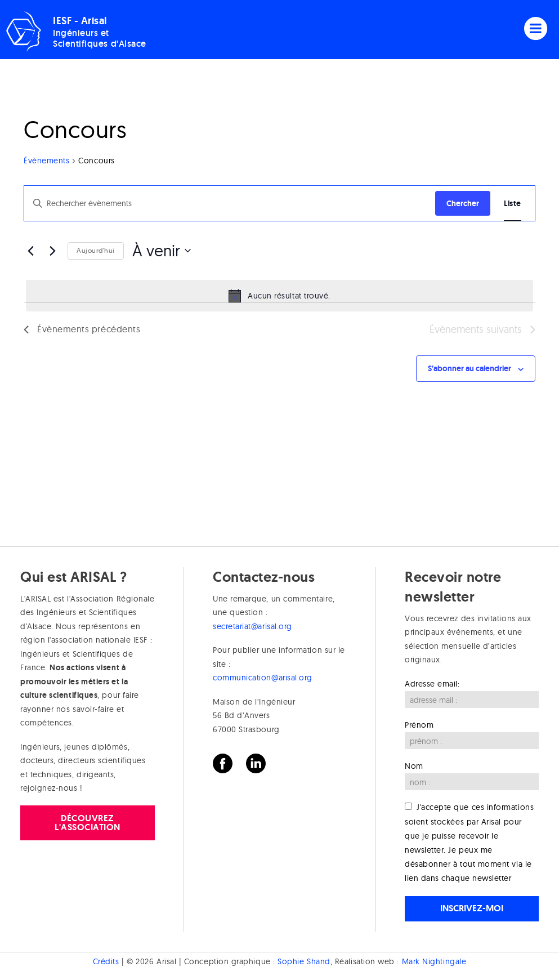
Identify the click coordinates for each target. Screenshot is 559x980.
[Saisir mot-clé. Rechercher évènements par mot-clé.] (230, 204)
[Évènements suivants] (52, 251)
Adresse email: (432, 684)
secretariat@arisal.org (252, 626)
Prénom (419, 725)
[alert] (279, 296)
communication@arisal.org (263, 678)
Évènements (46, 161)
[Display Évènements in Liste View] (513, 204)
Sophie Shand (304, 961)
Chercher (463, 203)
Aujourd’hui (96, 250)
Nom (414, 766)
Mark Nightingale (434, 961)
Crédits (106, 961)
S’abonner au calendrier (469, 368)
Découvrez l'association (88, 823)
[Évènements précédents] (30, 251)
